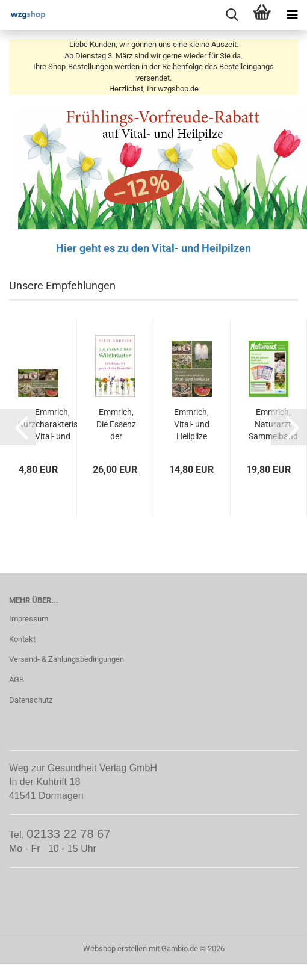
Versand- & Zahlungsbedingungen (67, 659)
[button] (18, 427)
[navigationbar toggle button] (292, 15)
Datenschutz (31, 700)
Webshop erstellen (115, 948)
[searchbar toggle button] (232, 15)
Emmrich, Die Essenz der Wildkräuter (116, 425)
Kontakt (22, 639)
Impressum (29, 619)
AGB (17, 680)
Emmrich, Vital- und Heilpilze (192, 424)
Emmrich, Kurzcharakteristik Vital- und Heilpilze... (52, 425)
